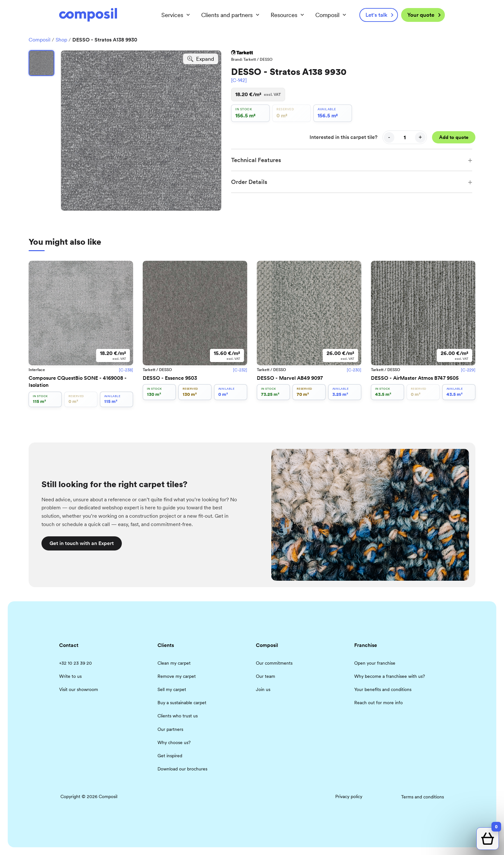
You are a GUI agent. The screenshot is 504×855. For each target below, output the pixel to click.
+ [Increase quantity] (420, 137)
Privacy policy (349, 796)
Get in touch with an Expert (82, 543)
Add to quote (454, 137)
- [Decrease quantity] (389, 137)
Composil (40, 40)
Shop (61, 40)
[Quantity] (405, 137)
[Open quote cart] (488, 839)
